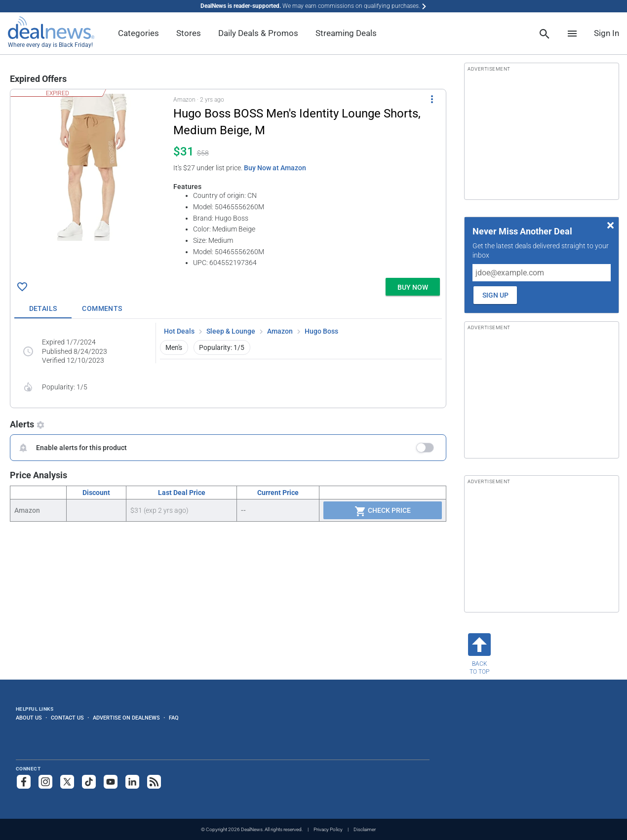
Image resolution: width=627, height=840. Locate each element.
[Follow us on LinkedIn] (132, 782)
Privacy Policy (328, 829)
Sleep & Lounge (231, 331)
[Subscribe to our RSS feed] (154, 782)
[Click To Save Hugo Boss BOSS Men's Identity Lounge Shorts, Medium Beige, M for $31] (22, 287)
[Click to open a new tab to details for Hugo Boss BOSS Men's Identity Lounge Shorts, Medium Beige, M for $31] (92, 167)
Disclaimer (365, 829)
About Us (29, 718)
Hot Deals (179, 331)
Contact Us (67, 718)
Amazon (280, 331)
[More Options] (432, 99)
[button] (228, 182)
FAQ (174, 718)
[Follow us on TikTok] (89, 782)
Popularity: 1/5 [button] (222, 347)
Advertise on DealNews (126, 718)
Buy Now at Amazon (275, 168)
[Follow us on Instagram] (45, 782)
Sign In (607, 33)
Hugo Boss (321, 331)
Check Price (383, 511)
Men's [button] (174, 347)
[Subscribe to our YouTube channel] (111, 782)
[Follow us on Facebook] (24, 782)
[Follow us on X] (67, 782)
